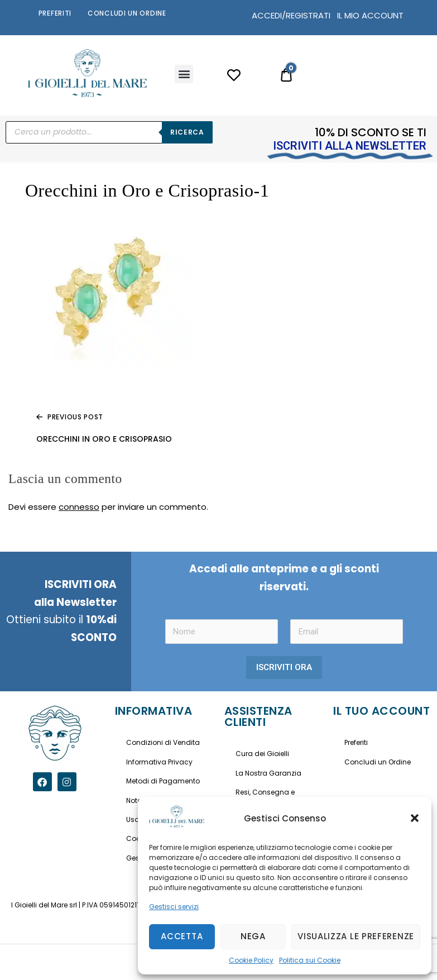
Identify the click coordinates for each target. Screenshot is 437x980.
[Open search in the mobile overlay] (109, 132)
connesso (79, 507)
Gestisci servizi (174, 907)
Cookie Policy (251, 960)
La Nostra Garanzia (268, 773)
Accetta (182, 936)
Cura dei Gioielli (262, 754)
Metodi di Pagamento (163, 781)
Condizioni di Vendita (163, 742)
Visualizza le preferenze (356, 936)
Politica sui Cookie (310, 960)
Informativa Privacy (159, 762)
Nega (253, 936)
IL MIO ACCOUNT (370, 15)
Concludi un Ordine (127, 13)
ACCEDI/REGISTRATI (291, 15)
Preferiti (55, 13)
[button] (415, 818)
